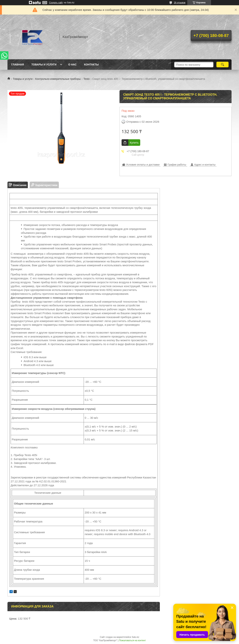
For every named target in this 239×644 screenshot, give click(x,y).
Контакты (91, 65)
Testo (87, 79)
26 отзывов (180, 3)
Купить (134, 143)
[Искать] (222, 65)
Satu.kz (135, 637)
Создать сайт (56, 3)
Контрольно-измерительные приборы (58, 79)
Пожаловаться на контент (132, 640)
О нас (72, 65)
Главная (18, 65)
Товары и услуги (44, 65)
